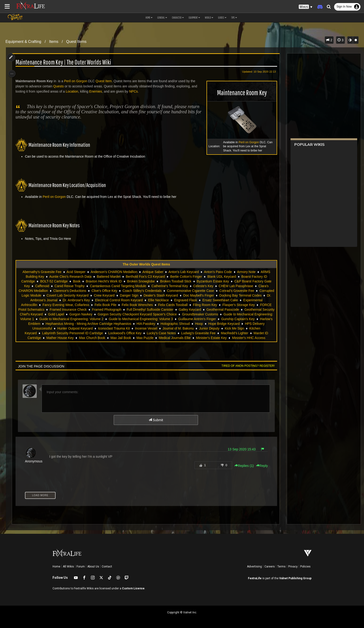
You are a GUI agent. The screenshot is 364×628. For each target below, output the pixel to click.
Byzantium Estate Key (212, 281)
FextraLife (255, 578)
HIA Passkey (229, 324)
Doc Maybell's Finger (228, 295)
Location (74, 91)
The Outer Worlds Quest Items (146, 264)
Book (77, 281)
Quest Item (105, 81)
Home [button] (149, 18)
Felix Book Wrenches (171, 305)
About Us (93, 567)
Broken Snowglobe (141, 281)
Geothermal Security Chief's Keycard (75, 314)
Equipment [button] (194, 18)
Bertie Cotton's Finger (186, 277)
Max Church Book (170, 338)
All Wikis (68, 567)
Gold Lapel (116, 314)
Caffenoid (42, 286)
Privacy (293, 567)
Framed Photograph (150, 310)
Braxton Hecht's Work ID (103, 281)
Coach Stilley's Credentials (155, 291)
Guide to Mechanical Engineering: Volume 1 (76, 319)
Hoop (48, 328)
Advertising (254, 567)
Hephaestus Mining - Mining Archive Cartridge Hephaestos (171, 324)
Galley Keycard (233, 310)
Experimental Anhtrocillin (53, 305)
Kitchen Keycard (101, 333)
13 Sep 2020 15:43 (239, 449)
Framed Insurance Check (111, 310)
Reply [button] (259, 466)
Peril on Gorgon (246, 142)
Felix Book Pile (140, 305)
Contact (107, 567)
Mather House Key (138, 338)
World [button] (209, 18)
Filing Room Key (239, 305)
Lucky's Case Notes (237, 333)
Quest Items (76, 42)
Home (56, 567)
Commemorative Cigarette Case (203, 291)
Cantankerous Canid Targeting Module (118, 286)
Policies (305, 567)
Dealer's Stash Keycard (190, 295)
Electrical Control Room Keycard (152, 300)
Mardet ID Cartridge (104, 338)
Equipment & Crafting (23, 42)
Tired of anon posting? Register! (246, 366)
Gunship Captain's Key (75, 324)
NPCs (135, 91)
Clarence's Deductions (83, 291)
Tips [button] (234, 18)
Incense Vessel (228, 328)
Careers (270, 567)
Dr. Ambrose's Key (109, 300)
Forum (81, 567)
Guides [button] (222, 18)
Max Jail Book (198, 338)
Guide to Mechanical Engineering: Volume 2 (145, 319)
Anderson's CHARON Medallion (114, 272)
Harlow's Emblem (110, 324)
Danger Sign (159, 295)
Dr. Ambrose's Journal (74, 300)
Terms (281, 567)
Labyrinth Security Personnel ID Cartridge (149, 333)
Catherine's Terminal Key (169, 286)
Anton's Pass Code (218, 272)
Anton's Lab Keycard (183, 272)
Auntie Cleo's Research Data (70, 277)
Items (54, 42)
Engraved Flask (218, 300)
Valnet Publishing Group (295, 578)
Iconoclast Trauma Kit (196, 328)
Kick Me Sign (74, 333)
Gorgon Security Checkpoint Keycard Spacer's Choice (197, 314)
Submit (156, 420)
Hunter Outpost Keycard (157, 328)
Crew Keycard (134, 295)
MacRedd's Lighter (71, 338)
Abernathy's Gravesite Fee (42, 272)
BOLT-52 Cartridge (54, 281)
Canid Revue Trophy (69, 286)
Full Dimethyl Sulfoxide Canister (193, 310)
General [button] (162, 18)
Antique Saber (153, 272)
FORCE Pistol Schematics (68, 310)
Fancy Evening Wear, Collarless (100, 305)
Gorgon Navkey (140, 314)
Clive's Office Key (117, 291)
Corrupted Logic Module (53, 295)
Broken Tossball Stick (176, 281)
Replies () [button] (242, 466)
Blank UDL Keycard (222, 277)
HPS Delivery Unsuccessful (114, 328)
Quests (61, 86)
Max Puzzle (222, 338)
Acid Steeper (76, 272)
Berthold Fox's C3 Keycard (145, 277)
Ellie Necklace (191, 300)
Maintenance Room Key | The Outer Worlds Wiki (65, 62)
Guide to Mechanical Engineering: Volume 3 (215, 319)
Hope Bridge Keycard (73, 328)
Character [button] (178, 18)
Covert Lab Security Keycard (97, 295)
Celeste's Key (203, 286)
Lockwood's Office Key (201, 333)
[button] (306, 7)
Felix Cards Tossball (207, 305)
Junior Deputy (49, 333)
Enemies (97, 91)
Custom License (133, 588)
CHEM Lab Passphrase (236, 286)
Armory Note (246, 272)
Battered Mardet (108, 277)
